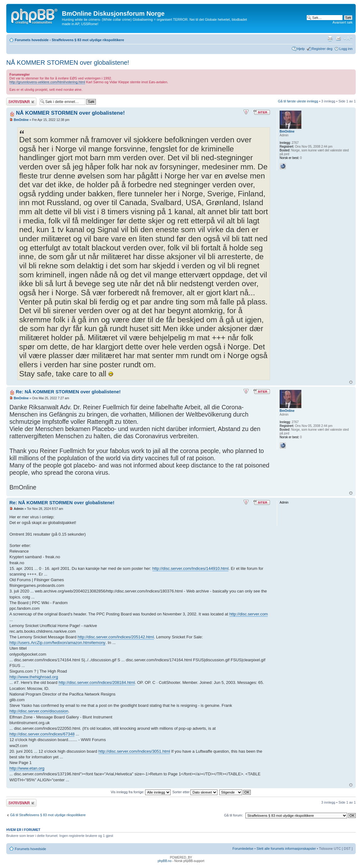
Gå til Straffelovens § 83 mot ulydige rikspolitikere (48, 815)
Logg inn (346, 49)
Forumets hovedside (32, 40)
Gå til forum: (233, 815)
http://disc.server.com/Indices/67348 (42, 734)
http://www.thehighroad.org (34, 677)
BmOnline (21, 120)
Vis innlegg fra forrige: (141, 792)
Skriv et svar (21, 102)
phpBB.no (165, 861)
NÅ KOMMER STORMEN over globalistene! (68, 63)
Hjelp (301, 49)
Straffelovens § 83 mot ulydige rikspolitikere (88, 40)
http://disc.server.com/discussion (39, 711)
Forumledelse (243, 849)
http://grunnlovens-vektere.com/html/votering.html (47, 82)
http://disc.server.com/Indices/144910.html (191, 568)
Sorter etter (195, 792)
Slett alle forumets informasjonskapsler (286, 849)
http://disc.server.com (249, 614)
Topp (351, 382)
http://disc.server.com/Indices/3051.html (134, 751)
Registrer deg (322, 49)
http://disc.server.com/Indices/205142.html (116, 637)
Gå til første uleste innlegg (298, 101)
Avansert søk (343, 22)
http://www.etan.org (27, 768)
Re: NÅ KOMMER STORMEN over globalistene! (68, 392)
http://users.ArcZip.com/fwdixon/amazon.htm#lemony (58, 643)
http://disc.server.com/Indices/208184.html (97, 682)
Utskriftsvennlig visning (330, 39)
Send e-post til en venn (338, 39)
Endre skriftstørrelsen (348, 39)
